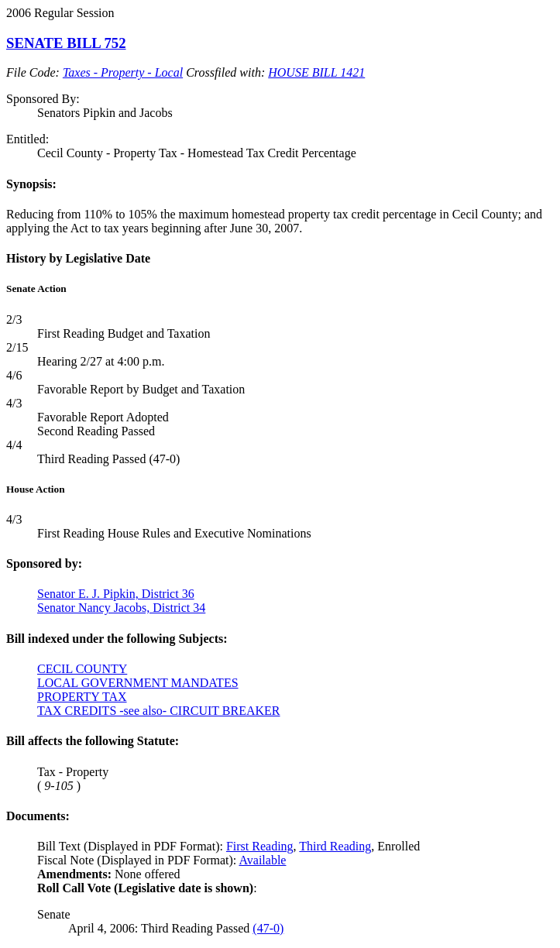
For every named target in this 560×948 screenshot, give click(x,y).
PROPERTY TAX (82, 697)
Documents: (38, 816)
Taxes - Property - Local (123, 72)
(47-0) (268, 928)
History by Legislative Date (78, 258)
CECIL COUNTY (82, 669)
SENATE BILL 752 (66, 43)
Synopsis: (31, 184)
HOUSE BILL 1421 (316, 72)
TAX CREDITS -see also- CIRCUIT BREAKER (159, 711)
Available (262, 860)
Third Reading (335, 846)
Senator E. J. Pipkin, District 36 (116, 594)
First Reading (260, 846)
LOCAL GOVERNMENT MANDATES (138, 683)
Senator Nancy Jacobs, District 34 (121, 608)
